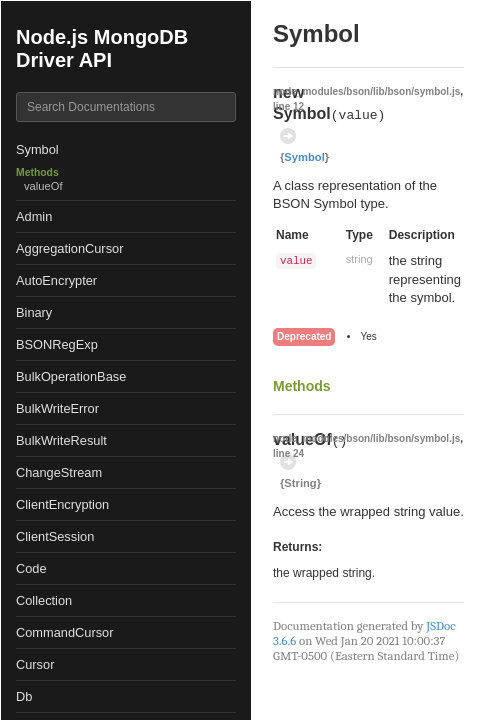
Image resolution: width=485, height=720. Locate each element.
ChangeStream (59, 472)
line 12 (288, 106)
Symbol (37, 149)
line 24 (288, 453)
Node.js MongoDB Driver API (102, 48)
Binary (34, 312)
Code (31, 568)
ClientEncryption (62, 504)
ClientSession (55, 536)
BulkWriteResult (61, 440)
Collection (44, 600)
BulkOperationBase (71, 376)
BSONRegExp (57, 344)
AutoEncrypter (56, 280)
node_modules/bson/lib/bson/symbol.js (366, 91)
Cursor (35, 664)
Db (24, 696)
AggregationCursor (69, 248)
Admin (34, 216)
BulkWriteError (57, 408)
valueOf (43, 186)
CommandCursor (64, 632)
